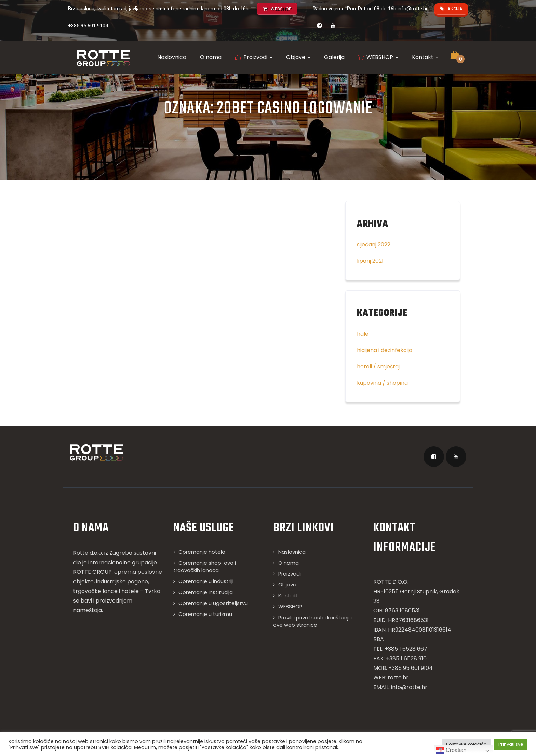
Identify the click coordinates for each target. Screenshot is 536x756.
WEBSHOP (378, 57)
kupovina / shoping (382, 383)
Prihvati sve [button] (511, 744)
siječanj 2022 (374, 245)
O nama (211, 57)
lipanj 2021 (370, 261)
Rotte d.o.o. (88, 553)
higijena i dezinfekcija (385, 350)
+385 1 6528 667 (406, 649)
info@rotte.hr (413, 9)
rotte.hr (398, 678)
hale (363, 334)
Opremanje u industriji (206, 581)
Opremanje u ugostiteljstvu (213, 603)
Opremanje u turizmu (205, 614)
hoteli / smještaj (378, 367)
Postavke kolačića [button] (466, 744)
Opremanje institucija (206, 592)
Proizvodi (254, 57)
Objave (298, 57)
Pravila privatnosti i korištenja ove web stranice (312, 621)
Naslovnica (172, 57)
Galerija (334, 57)
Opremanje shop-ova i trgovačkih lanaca (205, 566)
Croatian (451, 751)
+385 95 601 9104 (88, 26)
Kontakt (425, 57)
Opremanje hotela (202, 552)
